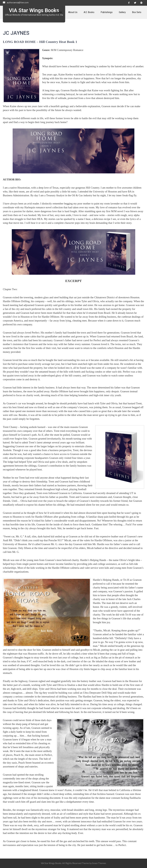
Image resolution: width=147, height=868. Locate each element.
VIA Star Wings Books (34, 10)
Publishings (107, 12)
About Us (73, 12)
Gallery (122, 12)
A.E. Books (89, 12)
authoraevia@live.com (18, 3)
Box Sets (137, 12)
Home (59, 12)
